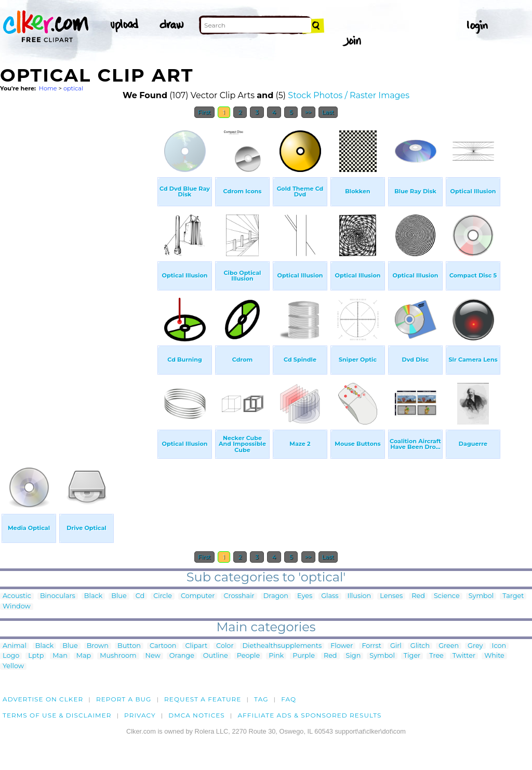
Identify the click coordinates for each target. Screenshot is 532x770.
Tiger (412, 656)
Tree (436, 656)
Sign (354, 656)
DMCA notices (197, 715)
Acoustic (17, 596)
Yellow (13, 666)
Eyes (305, 596)
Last (328, 112)
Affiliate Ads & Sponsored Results (309, 715)
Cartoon (163, 646)
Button (129, 646)
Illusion (360, 596)
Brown (98, 646)
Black (93, 596)
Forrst (371, 646)
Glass (330, 596)
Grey (475, 646)
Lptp (36, 656)
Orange (182, 656)
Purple (304, 656)
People (249, 656)
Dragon (276, 596)
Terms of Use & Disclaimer (57, 715)
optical (73, 88)
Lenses (391, 596)
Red (418, 596)
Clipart (196, 646)
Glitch (420, 646)
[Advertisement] (78, 280)
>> (308, 112)
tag (261, 699)
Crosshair (239, 596)
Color (225, 646)
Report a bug (124, 699)
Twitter (464, 656)
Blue (119, 596)
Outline (216, 656)
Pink (276, 656)
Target (513, 596)
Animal (15, 646)
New (153, 656)
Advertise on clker (43, 699)
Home (48, 88)
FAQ (289, 699)
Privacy (140, 715)
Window (17, 607)
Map (84, 656)
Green (449, 646)
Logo (11, 656)
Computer (198, 596)
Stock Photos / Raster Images (349, 95)
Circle (163, 596)
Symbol (481, 596)
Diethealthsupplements (282, 646)
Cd (140, 596)
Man (60, 656)
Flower (342, 646)
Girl (396, 646)
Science (447, 596)
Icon (499, 646)
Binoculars (58, 596)
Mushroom (118, 656)
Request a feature (203, 699)
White (494, 656)
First (204, 112)
